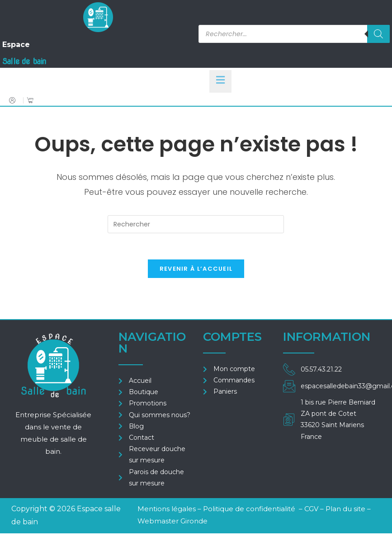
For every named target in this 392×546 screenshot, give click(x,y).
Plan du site (345, 510)
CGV (312, 510)
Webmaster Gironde (172, 522)
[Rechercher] (378, 34)
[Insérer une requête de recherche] (196, 224)
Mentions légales (167, 510)
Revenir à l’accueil (196, 270)
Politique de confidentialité (249, 510)
